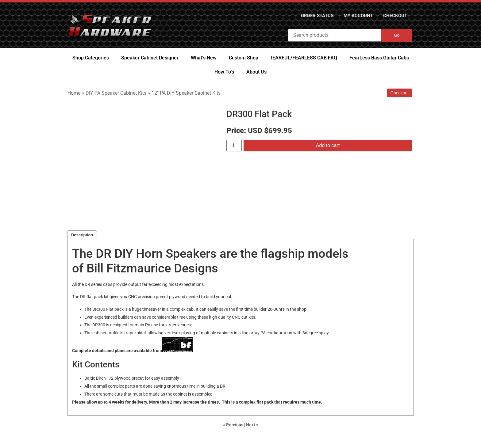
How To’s (224, 72)
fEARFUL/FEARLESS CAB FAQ (304, 58)
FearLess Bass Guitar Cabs (379, 58)
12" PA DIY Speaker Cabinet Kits (186, 93)
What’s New (204, 58)
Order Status (308, 15)
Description (82, 235)
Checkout (394, 15)
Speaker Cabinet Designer (150, 58)
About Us (256, 72)
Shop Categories (91, 58)
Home (74, 93)
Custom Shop (244, 58)
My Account (353, 15)
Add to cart (328, 145)
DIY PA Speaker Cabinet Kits (116, 93)
